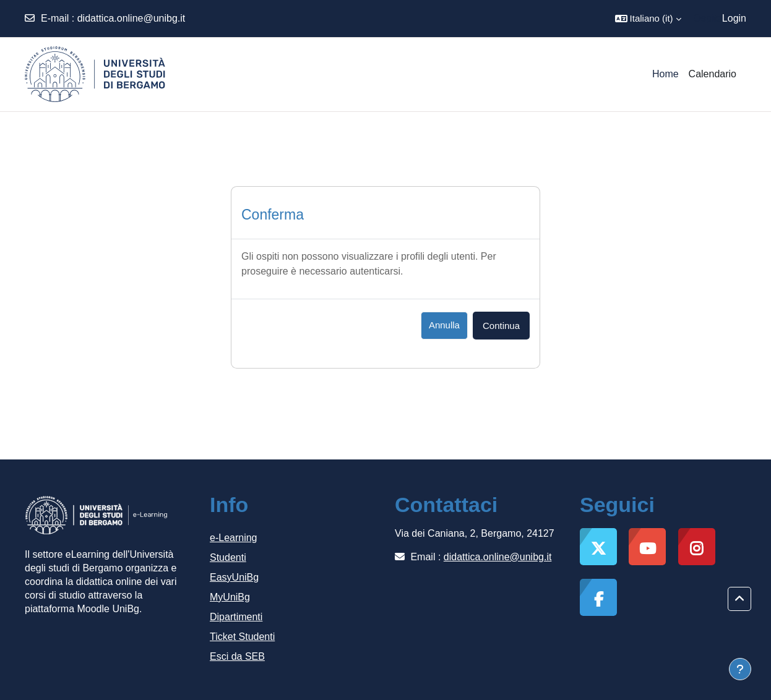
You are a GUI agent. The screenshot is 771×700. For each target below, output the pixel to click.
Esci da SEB (237, 656)
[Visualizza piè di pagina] (740, 669)
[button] (648, 19)
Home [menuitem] (665, 74)
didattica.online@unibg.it (131, 18)
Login (734, 18)
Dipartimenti (236, 617)
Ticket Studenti (242, 637)
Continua (501, 326)
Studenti (228, 557)
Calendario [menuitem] (713, 74)
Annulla (444, 325)
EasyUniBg (234, 577)
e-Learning (234, 538)
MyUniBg (230, 597)
